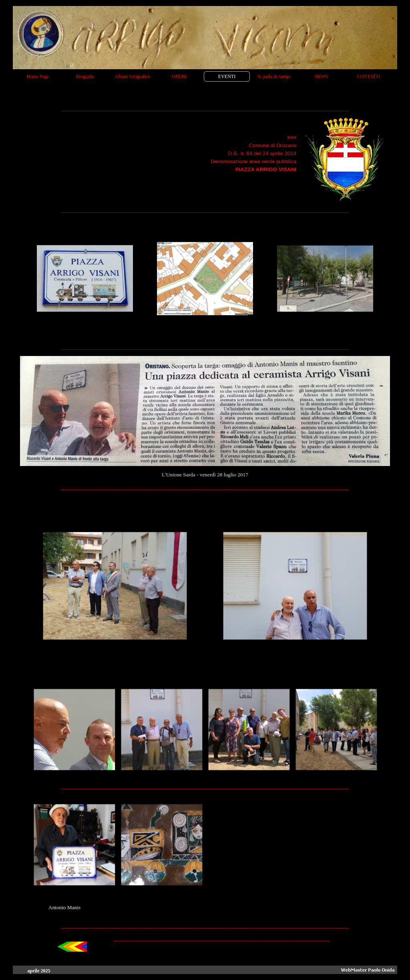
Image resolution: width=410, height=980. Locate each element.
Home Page (38, 76)
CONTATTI (369, 76)
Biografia (85, 76)
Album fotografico (133, 76)
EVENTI (227, 76)
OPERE (179, 76)
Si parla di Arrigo (274, 76)
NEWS (322, 76)
